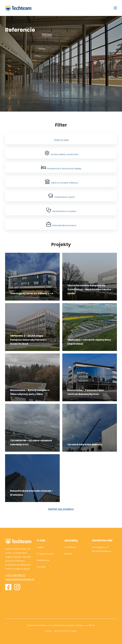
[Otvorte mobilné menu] (115, 8)
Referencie (43, 560)
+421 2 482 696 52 (15, 575)
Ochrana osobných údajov (66, 631)
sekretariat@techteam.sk (20, 579)
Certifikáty (70, 547)
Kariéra (68, 554)
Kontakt (41, 567)
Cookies (48, 631)
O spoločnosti (45, 554)
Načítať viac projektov (61, 509)
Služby (40, 547)
